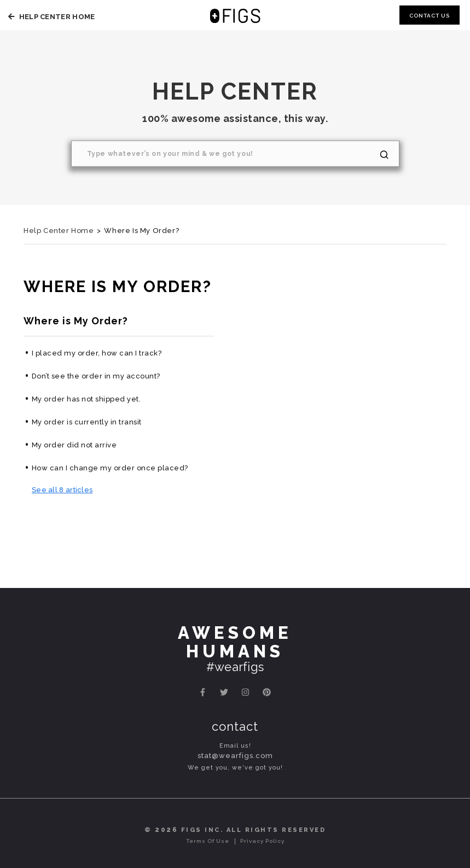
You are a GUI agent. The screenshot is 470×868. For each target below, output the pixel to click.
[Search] (235, 154)
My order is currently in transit (87, 422)
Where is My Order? (76, 321)
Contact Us (430, 16)
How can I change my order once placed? (110, 468)
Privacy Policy (262, 841)
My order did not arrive (74, 445)
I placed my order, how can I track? (97, 353)
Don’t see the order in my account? (96, 376)
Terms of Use (208, 841)
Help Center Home (50, 17)
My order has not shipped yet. (86, 399)
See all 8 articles (62, 490)
